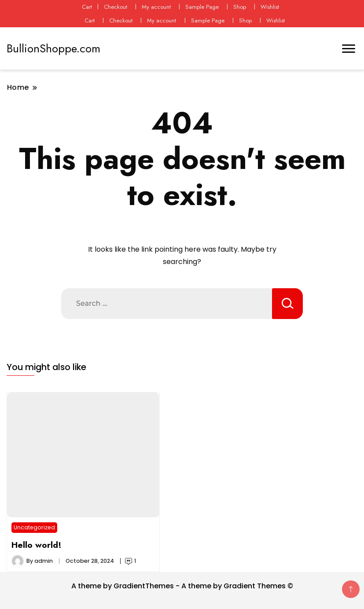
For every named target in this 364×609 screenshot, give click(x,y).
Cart (87, 7)
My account (156, 7)
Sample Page (202, 7)
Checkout (116, 7)
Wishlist (270, 7)
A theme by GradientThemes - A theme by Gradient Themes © (182, 586)
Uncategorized (34, 527)
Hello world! (37, 545)
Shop (240, 7)
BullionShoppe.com (53, 48)
